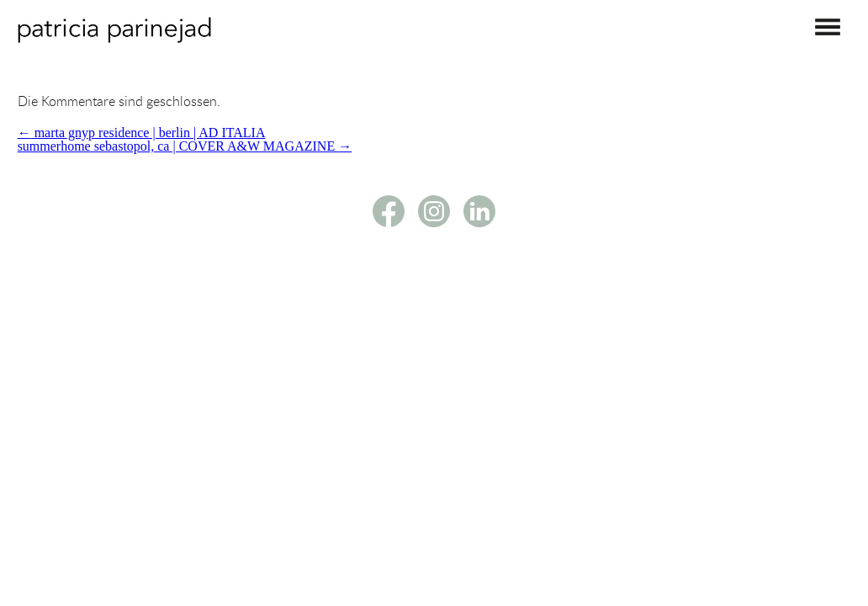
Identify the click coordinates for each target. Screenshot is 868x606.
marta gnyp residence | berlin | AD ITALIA (142, 133)
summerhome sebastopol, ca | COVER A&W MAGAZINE (185, 146)
